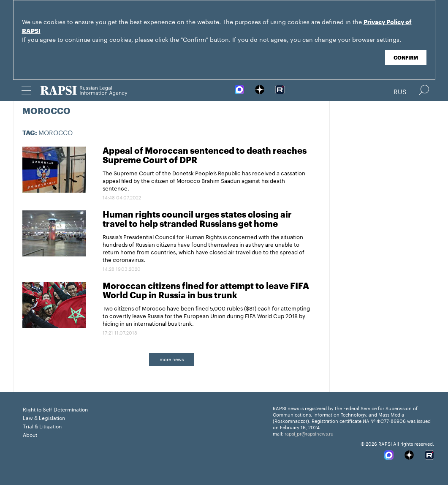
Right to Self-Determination (55, 409)
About (30, 434)
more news (172, 359)
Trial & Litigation (42, 426)
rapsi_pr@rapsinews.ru (309, 433)
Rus (400, 91)
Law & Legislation (44, 417)
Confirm (406, 58)
